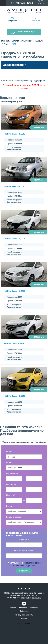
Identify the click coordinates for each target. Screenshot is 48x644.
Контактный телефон (24, 551)
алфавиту (28, 81)
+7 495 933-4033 (22, 3)
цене (20, 81)
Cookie (24, 619)
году (36, 81)
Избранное (13, 21)
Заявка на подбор (23, 32)
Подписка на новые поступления (24, 607)
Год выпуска (12, 473)
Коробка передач (14, 517)
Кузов (9, 506)
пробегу (43, 81)
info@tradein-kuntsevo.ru (31, 598)
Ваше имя (24, 540)
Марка (9, 452)
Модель (10, 463)
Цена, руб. (11, 495)
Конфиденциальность (24, 615)
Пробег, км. (12, 484)
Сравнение (35, 21)
